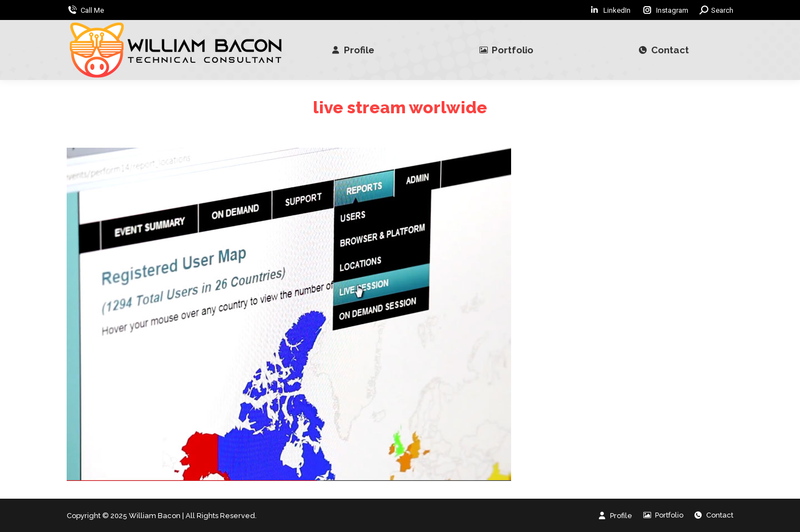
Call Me (92, 10)
